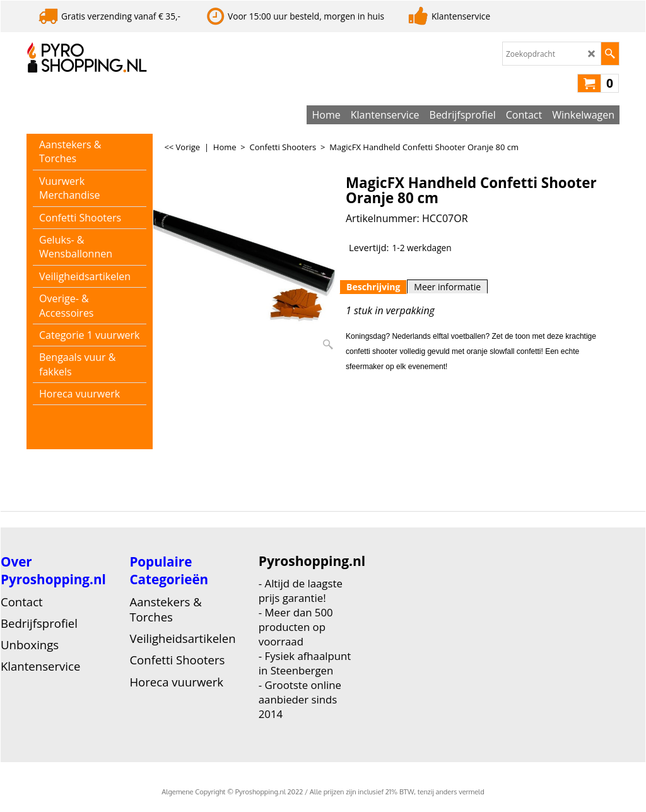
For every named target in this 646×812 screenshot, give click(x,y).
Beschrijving (373, 287)
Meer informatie (447, 287)
